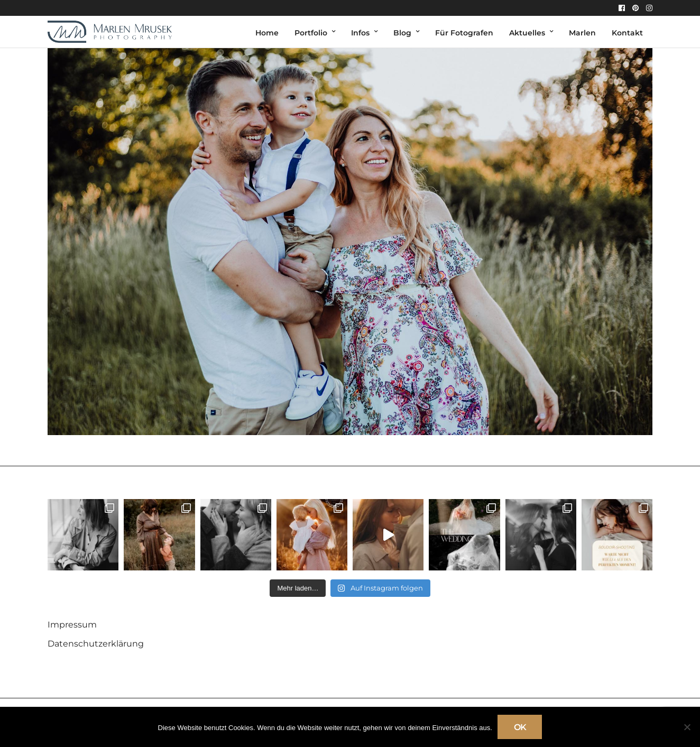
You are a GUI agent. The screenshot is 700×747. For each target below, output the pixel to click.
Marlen (582, 33)
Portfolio (311, 33)
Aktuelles (527, 33)
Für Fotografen (464, 33)
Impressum (72, 625)
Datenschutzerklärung (96, 644)
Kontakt (627, 33)
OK (520, 727)
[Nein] (687, 727)
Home (267, 33)
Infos (360, 33)
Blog (402, 33)
